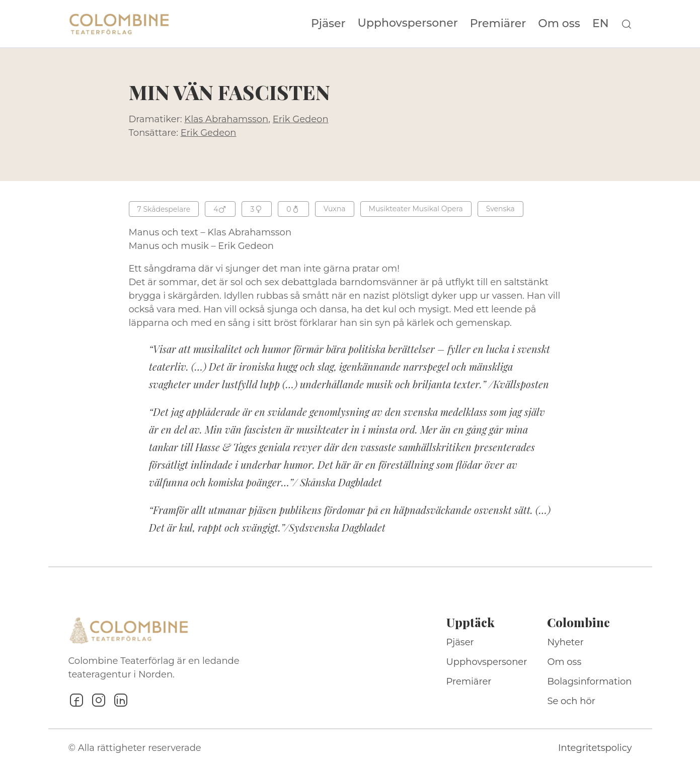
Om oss (559, 24)
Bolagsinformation (589, 681)
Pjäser (328, 24)
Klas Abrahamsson (226, 119)
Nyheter (565, 642)
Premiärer (498, 24)
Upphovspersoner (408, 23)
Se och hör (571, 701)
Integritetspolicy (595, 748)
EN (601, 24)
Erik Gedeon (301, 119)
